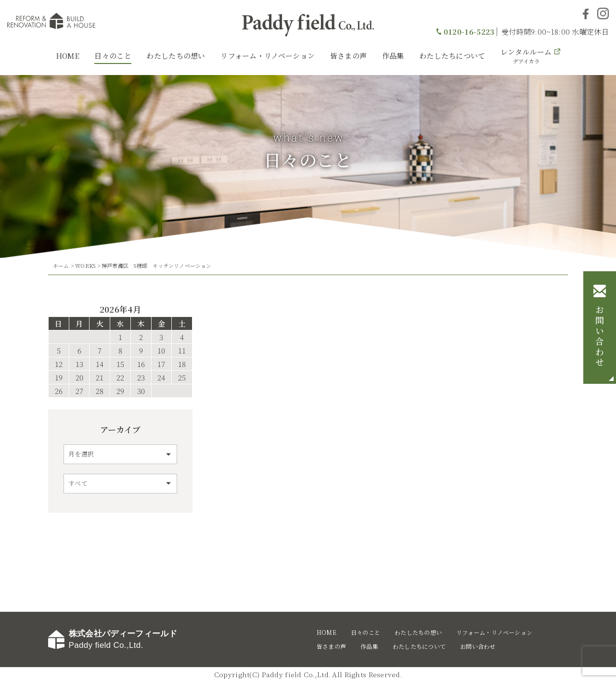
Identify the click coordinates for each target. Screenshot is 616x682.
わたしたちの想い (176, 56)
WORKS (85, 265)
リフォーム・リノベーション (268, 56)
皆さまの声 (349, 56)
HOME (68, 56)
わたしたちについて (452, 56)
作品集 (393, 56)
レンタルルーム (526, 56)
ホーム (61, 265)
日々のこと (113, 56)
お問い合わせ (600, 337)
